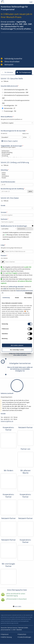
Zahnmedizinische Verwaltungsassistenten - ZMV (16, 102)
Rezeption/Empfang (16, 152)
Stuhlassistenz (16, 151)
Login (31, 2)
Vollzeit (16, 173)
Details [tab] (17, 298)
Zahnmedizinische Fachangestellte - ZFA (15, 90)
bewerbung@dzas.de (7, 421)
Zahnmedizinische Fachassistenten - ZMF (15, 92)
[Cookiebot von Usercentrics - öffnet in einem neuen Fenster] (25, 293)
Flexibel (16, 178)
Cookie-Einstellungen (25, 637)
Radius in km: (25, 134)
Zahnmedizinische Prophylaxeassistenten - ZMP (16, 97)
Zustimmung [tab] (6, 298)
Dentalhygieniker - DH (10, 105)
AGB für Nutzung (7, 637)
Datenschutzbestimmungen (25, 291)
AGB (5, 289)
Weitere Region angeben (10, 141)
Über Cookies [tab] (28, 298)
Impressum (5, 634)
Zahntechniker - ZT (9, 108)
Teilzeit (16, 174)
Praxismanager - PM (9, 111)
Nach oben (18, 606)
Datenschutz (22, 634)
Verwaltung (16, 156)
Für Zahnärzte (9, 72)
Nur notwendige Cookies (17, 350)
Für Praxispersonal (25, 72)
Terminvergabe (16, 154)
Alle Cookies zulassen (17, 345)
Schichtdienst (16, 176)
